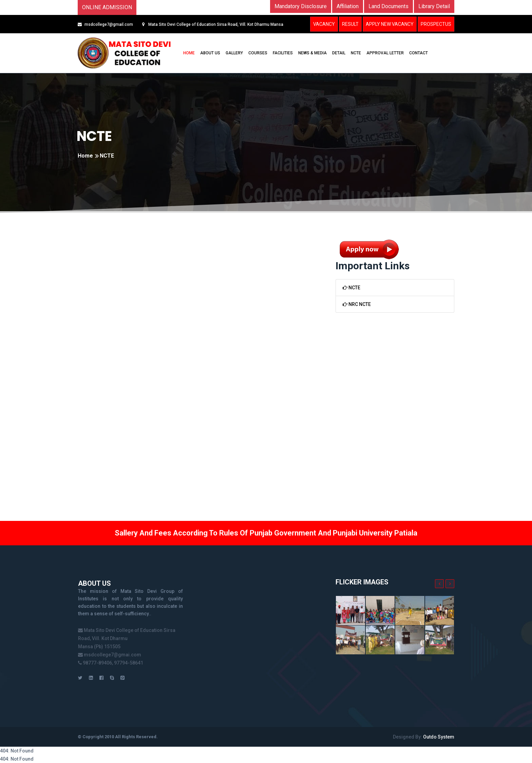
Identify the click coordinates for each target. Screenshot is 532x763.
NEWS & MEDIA (312, 53)
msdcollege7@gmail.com (109, 24)
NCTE (356, 53)
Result (350, 24)
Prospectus (436, 24)
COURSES (258, 53)
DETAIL (339, 53)
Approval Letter (385, 53)
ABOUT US (210, 53)
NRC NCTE (357, 304)
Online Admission (107, 7)
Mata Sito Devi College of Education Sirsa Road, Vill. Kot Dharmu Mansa (215, 24)
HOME (189, 53)
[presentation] (439, 584)
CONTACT (419, 53)
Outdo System (439, 737)
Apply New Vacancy (390, 24)
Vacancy (324, 24)
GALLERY (234, 53)
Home (85, 156)
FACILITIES (283, 53)
